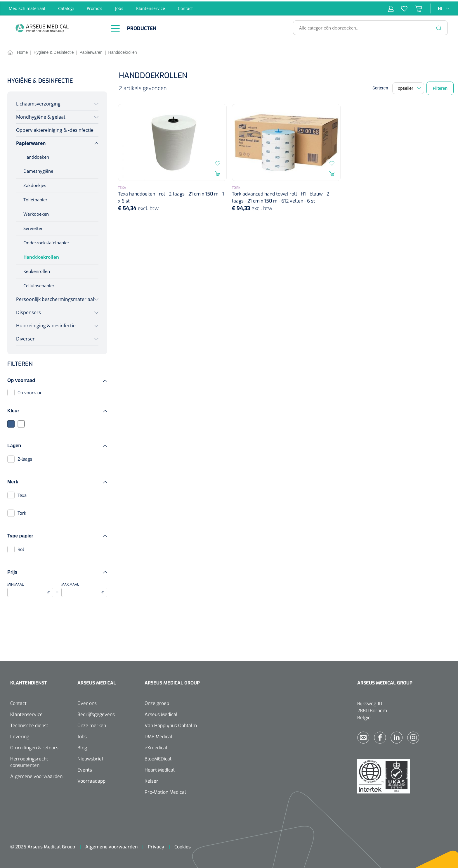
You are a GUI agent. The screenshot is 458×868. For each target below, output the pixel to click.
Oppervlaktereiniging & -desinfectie (55, 129)
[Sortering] (408, 87)
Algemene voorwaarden (36, 775)
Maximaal (84, 588)
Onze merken (92, 724)
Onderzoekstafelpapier (46, 241)
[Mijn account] (391, 7)
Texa (22, 494)
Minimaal (30, 588)
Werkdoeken (36, 212)
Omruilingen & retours (34, 746)
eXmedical (156, 746)
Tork (22, 512)
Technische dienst (29, 724)
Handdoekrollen (41, 255)
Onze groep (157, 702)
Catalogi (66, 7)
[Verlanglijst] (401, 7)
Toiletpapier (35, 198)
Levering (20, 735)
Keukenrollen (37, 270)
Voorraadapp (91, 780)
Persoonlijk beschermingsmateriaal (55, 298)
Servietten (33, 227)
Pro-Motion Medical (165, 791)
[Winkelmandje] (415, 7)
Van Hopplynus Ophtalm (171, 724)
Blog (82, 746)
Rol (21, 548)
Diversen (26, 337)
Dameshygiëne (38, 170)
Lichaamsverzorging (38, 102)
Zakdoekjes (35, 184)
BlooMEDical (158, 757)
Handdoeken (36, 155)
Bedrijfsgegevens (96, 713)
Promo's (94, 7)
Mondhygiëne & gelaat (41, 115)
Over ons (87, 702)
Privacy (156, 845)
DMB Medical (158, 735)
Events (85, 768)
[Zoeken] (439, 26)
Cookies (183, 845)
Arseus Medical (161, 713)
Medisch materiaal (27, 7)
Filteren (440, 87)
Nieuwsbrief (90, 757)
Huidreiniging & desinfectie (46, 324)
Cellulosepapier (39, 284)
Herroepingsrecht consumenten (29, 761)
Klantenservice (151, 7)
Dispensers (28, 311)
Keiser (151, 780)
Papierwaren (31, 142)
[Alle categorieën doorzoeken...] (368, 26)
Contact (185, 7)
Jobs (119, 7)
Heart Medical (160, 768)
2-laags (25, 458)
